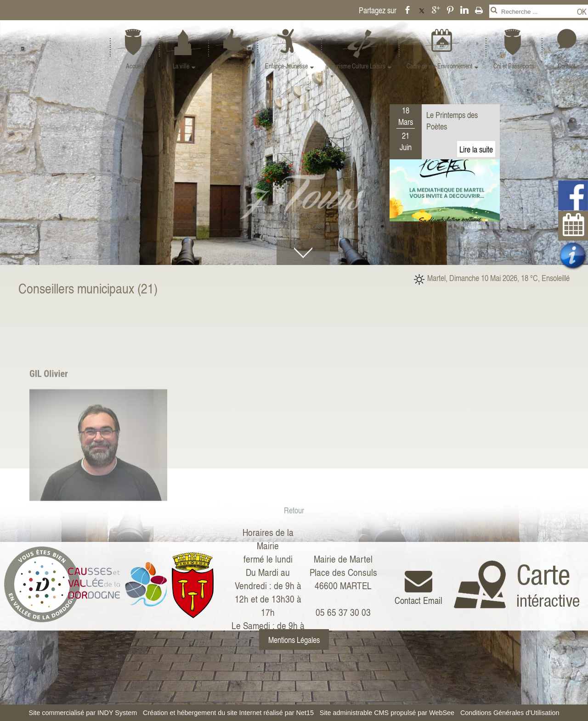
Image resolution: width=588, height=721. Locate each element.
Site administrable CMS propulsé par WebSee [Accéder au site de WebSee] (387, 713)
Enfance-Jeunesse (286, 66)
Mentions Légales (294, 639)
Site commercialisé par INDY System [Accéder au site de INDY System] (83, 713)
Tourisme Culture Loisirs (357, 66)
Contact (566, 66)
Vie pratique (230, 66)
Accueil (135, 66)
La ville (181, 66)
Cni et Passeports (514, 66)
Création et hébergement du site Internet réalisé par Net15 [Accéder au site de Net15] (228, 713)
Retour (294, 567)
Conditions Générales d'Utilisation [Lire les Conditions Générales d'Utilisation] (510, 713)
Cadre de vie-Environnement (439, 66)
